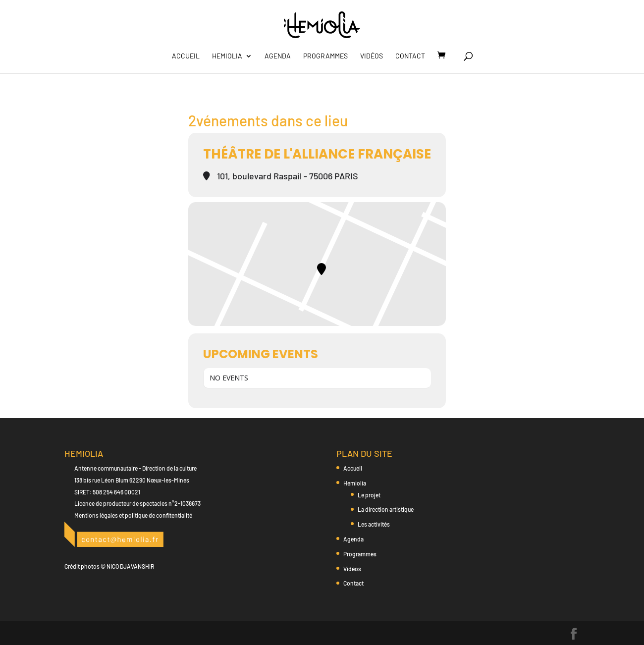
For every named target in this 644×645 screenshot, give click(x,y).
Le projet (369, 495)
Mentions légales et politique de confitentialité (133, 515)
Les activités (374, 524)
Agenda (278, 56)
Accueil (186, 56)
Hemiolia (227, 56)
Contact (410, 56)
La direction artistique (386, 509)
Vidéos (372, 56)
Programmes (325, 56)
